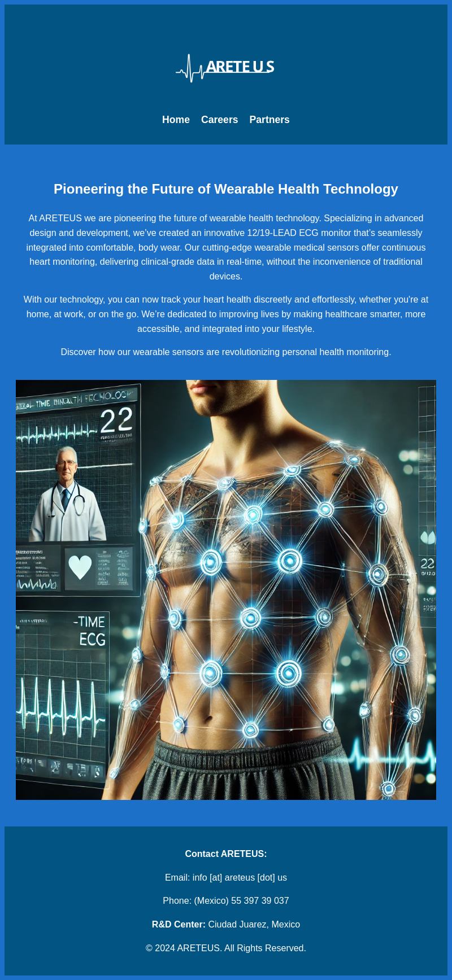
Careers (220, 120)
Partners (270, 120)
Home (176, 120)
